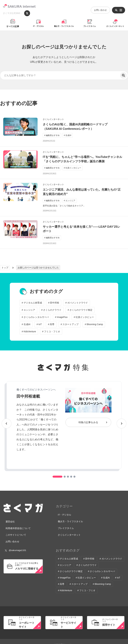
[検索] (123, 75)
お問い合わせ (100, 8)
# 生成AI (26, 324)
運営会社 (9, 521)
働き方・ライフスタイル (64, 26)
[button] (57, 477)
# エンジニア (28, 310)
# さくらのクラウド (51, 310)
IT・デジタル (38, 26)
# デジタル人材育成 (32, 303)
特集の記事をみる (88, 422)
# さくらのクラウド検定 (80, 310)
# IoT (39, 324)
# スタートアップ (70, 324)
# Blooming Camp (94, 324)
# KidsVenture (29, 331)
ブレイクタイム (90, 26)
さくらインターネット (115, 26)
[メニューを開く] (118, 8)
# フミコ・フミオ (51, 331)
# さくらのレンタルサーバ (35, 317)
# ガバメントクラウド (77, 303)
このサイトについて (14, 531)
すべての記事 (13, 26)
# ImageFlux (61, 317)
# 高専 (51, 324)
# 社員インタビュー (84, 317)
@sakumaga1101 (15, 544)
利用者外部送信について (17, 526)
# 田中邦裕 (54, 303)
